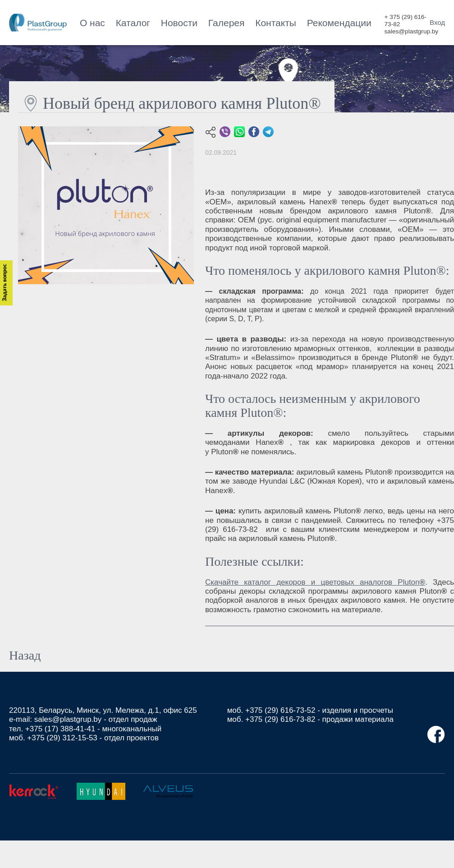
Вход (437, 22)
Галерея (227, 23)
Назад (25, 655)
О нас (92, 23)
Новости (179, 23)
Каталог (133, 23)
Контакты (276, 23)
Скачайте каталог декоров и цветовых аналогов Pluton (315, 582)
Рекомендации (339, 23)
